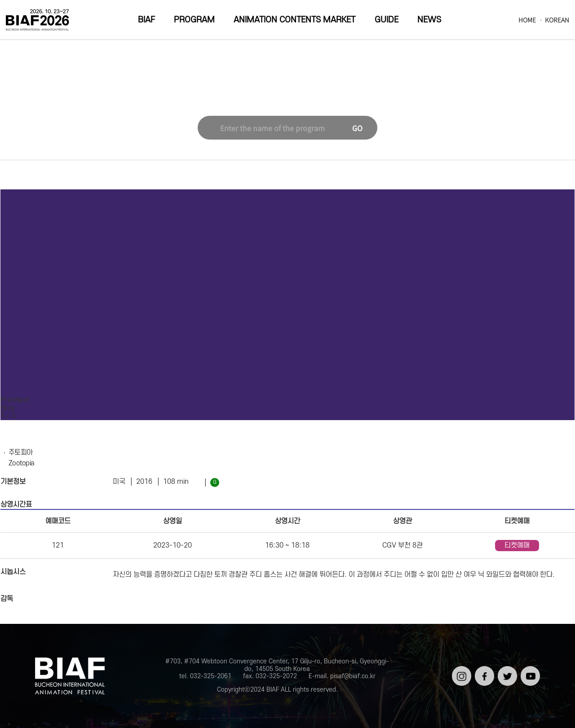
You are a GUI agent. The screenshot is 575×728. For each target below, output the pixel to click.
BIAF (146, 20)
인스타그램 (461, 673)
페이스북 (484, 673)
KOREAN (557, 20)
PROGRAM (194, 20)
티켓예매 (517, 545)
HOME (527, 20)
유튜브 (529, 669)
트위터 (506, 669)
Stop (8, 408)
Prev (8, 400)
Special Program (276, 96)
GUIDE (387, 20)
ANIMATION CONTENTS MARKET (294, 20)
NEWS (429, 20)
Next (23, 400)
